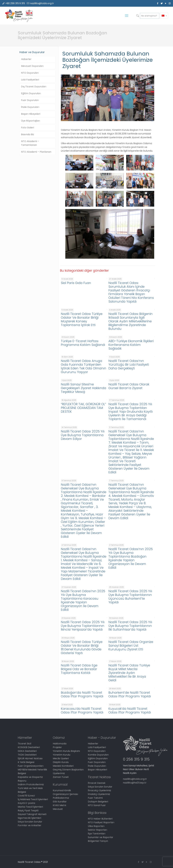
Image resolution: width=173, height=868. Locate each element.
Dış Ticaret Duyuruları (34, 87)
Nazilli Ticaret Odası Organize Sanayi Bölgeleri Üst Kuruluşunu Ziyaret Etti (131, 646)
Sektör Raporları (97, 830)
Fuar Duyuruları (30, 100)
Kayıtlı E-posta (26, 803)
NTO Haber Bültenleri (100, 819)
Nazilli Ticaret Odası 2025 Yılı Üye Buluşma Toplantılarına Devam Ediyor (83, 435)
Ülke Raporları (96, 826)
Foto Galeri (28, 128)
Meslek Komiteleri (63, 766)
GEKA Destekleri (27, 751)
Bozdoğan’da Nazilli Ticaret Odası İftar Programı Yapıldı (82, 694)
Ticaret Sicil (24, 744)
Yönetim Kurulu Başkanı (66, 751)
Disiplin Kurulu (61, 762)
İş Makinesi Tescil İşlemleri (33, 799)
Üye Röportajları (30, 121)
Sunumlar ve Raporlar (101, 837)
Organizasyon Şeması (65, 794)
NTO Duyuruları (30, 73)
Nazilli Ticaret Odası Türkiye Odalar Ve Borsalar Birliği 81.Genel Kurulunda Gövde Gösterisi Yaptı (82, 647)
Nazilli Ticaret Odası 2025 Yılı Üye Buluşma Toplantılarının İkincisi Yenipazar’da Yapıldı (83, 626)
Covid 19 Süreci (26, 796)
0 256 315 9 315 (136, 759)
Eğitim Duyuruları (31, 93)
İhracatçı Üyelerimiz (99, 790)
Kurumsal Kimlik (62, 790)
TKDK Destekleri (27, 755)
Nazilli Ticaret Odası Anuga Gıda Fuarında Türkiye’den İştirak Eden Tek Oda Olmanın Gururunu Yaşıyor (84, 366)
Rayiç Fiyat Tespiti (28, 811)
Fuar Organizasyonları (31, 766)
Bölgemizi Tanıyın (98, 841)
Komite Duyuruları (98, 755)
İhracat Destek (97, 783)
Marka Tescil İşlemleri (30, 807)
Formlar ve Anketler (30, 825)
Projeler (57, 747)
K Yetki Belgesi (26, 762)
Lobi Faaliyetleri (30, 80)
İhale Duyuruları (30, 107)
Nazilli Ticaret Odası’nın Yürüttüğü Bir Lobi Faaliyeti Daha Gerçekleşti (129, 365)
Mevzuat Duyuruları (32, 66)
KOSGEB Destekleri (29, 747)
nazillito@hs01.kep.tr (135, 783)
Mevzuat (58, 809)
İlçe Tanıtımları (97, 834)
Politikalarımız (61, 798)
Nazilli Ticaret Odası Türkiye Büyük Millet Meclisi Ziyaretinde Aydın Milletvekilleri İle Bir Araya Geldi (129, 673)
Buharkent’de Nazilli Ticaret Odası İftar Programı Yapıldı (130, 694)
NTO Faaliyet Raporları (101, 822)
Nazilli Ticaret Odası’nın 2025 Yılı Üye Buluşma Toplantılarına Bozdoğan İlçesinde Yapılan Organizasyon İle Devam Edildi (131, 558)
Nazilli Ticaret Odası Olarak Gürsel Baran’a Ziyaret (129, 386)
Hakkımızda (60, 744)
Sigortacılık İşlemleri (29, 818)
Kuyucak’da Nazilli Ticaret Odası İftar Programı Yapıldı (130, 710)
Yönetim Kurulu (62, 755)
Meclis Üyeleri (61, 758)
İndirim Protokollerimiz (31, 784)
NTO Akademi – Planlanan (36, 152)
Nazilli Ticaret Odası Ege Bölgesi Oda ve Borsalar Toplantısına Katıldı (79, 669)
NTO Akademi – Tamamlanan (30, 143)
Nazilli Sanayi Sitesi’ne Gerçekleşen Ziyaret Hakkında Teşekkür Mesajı (84, 388)
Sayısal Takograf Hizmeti (32, 814)
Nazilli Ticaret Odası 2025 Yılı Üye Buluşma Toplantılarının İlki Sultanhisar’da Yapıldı (130, 626)
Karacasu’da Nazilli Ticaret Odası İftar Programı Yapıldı (82, 710)
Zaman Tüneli (61, 777)
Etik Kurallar (60, 802)
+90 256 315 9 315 (15, 3)
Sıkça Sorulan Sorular (30, 822)
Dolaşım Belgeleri (98, 802)
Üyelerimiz (59, 773)
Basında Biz (28, 134)
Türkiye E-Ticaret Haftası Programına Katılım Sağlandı (83, 343)
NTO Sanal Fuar (97, 805)
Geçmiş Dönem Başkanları (68, 770)
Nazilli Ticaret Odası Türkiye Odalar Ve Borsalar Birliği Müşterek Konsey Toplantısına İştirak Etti (82, 319)
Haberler (26, 59)
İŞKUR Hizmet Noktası (30, 758)
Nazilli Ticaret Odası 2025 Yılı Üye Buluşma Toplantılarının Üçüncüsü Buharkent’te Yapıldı (130, 597)
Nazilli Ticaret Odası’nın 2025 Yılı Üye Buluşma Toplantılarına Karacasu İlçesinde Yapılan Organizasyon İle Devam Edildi (83, 600)
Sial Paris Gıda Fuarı (76, 283)
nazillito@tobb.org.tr (42, 3)
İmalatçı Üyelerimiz (99, 794)
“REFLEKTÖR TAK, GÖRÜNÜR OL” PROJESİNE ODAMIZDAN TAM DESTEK (83, 408)
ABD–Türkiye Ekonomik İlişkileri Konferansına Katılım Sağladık (131, 345)
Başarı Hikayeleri (31, 114)
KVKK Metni (59, 805)
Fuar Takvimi (95, 798)
